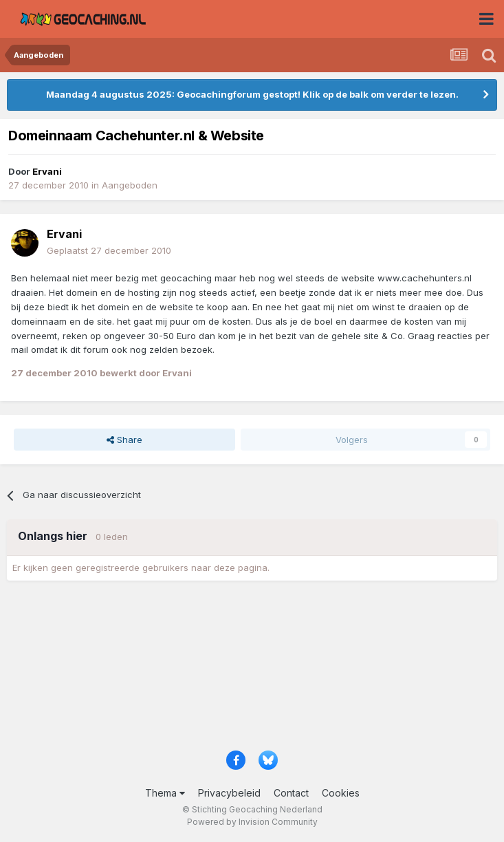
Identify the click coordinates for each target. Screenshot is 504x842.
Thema (165, 793)
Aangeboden (130, 185)
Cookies (341, 793)
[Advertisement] (252, 670)
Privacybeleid (229, 793)
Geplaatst (109, 250)
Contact (291, 793)
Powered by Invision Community (252, 822)
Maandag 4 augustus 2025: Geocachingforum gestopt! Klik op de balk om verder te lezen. (252, 94)
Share (124, 440)
